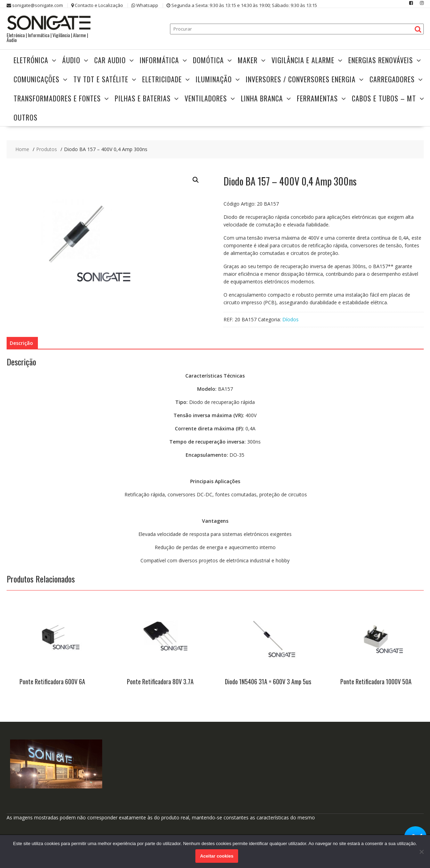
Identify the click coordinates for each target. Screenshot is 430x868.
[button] (196, 180)
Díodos (290, 319)
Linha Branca (262, 98)
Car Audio (110, 60)
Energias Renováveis (381, 60)
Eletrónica (31, 60)
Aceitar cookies (217, 856)
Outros (26, 117)
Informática (159, 60)
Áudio (71, 60)
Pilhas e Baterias (143, 98)
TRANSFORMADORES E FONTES (57, 98)
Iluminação (214, 79)
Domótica (208, 60)
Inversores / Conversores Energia (301, 79)
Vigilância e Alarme (303, 60)
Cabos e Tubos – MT (384, 98)
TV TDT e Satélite (101, 79)
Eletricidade (162, 79)
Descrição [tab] (21, 343)
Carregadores (392, 79)
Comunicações (36, 79)
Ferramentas (317, 98)
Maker (248, 60)
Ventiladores (206, 98)
